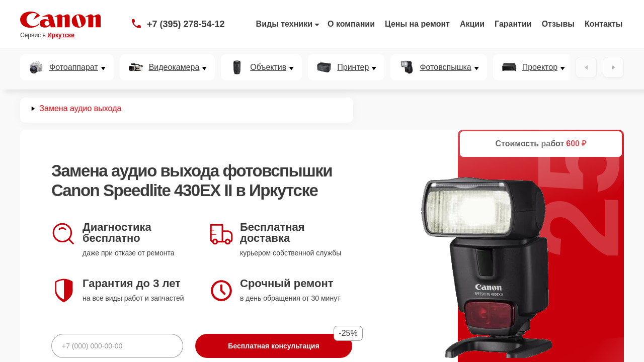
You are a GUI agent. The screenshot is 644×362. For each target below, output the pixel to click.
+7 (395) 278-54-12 (186, 24)
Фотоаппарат (74, 67)
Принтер (353, 67)
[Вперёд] (613, 67)
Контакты (603, 24)
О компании (351, 24)
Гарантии (513, 24)
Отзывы (558, 24)
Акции (472, 24)
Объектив (268, 67)
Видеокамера (174, 67)
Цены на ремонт (417, 24)
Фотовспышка (445, 67)
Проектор (540, 67)
